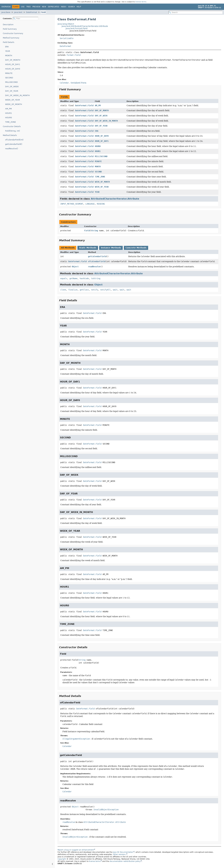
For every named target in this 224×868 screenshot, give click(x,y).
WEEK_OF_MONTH (14, 104)
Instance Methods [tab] (111, 248)
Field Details (9, 42)
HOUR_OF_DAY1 (13, 64)
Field (43, 12)
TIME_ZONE (10, 122)
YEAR (8, 51)
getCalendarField (97, 256)
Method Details (10, 135)
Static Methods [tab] (88, 248)
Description (8, 25)
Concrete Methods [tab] (136, 248)
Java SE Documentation (123, 852)
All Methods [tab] (68, 248)
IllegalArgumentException (76, 739)
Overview (6, 7)
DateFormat (31, 12)
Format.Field (74, 55)
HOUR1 (8, 113)
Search (71, 7)
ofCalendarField (97, 261)
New (44, 7)
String (94, 231)
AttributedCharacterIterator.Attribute (115, 199)
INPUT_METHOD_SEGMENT (72, 204)
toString (96, 278)
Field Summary (10, 29)
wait (115, 290)
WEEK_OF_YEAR (12, 100)
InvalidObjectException (106, 810)
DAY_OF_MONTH (13, 60)
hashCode (84, 278)
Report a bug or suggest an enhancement (76, 850)
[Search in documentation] (195, 12)
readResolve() (12, 149)
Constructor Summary (13, 33)
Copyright (62, 859)
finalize (73, 290)
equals (64, 278)
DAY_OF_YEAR (12, 91)
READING (101, 204)
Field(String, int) (12, 131)
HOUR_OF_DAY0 (13, 69)
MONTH (9, 56)
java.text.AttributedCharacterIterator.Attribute (85, 26)
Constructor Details (12, 126)
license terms (141, 2)
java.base (6, 12)
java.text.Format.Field (76, 28)
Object (75, 267)
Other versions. (119, 854)
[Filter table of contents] (26, 19)
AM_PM (8, 109)
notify (95, 290)
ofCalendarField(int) (14, 140)
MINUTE (9, 73)
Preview (36, 7)
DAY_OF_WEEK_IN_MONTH (17, 95)
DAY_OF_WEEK (12, 87)
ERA (7, 47)
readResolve (94, 267)
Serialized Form (78, 83)
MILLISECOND (11, 82)
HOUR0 (8, 118)
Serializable (67, 38)
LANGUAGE (90, 204)
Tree (28, 7)
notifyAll (105, 290)
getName (73, 278)
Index (64, 7)
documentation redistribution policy (125, 861)
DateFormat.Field (84, 105)
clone (63, 290)
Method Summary (11, 38)
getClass (84, 290)
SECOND (9, 78)
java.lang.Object (66, 24)
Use (23, 7)
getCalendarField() (14, 144)
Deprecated (53, 7)
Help (79, 7)
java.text (18, 12)
